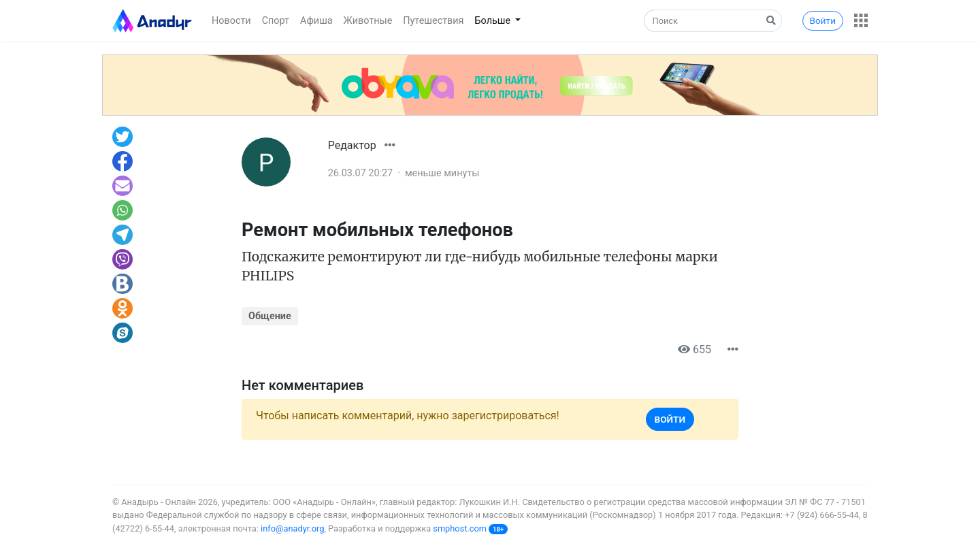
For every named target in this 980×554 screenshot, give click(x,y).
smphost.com (460, 528)
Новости (231, 21)
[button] (861, 20)
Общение (270, 316)
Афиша (316, 21)
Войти (823, 20)
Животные (368, 21)
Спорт (276, 21)
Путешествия (433, 21)
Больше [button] (494, 21)
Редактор (352, 145)
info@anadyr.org (292, 528)
